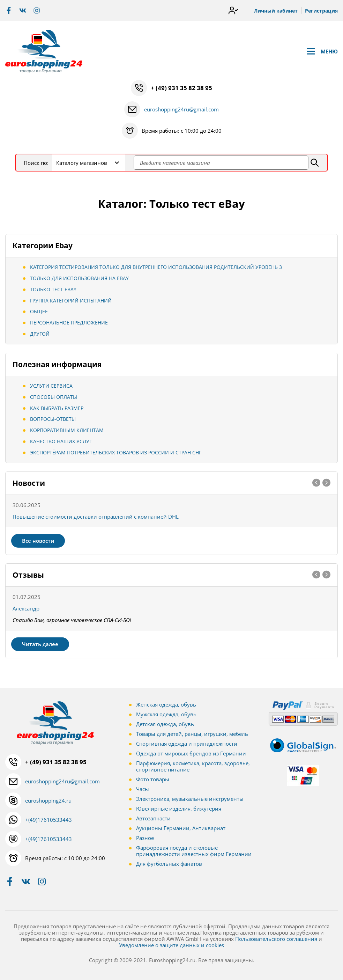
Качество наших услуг (61, 441)
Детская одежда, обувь (165, 724)
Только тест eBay (53, 289)
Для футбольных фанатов (169, 864)
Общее (39, 311)
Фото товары (153, 779)
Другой (40, 334)
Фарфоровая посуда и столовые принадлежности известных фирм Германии (194, 851)
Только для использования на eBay (79, 278)
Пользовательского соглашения (276, 939)
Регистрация (321, 11)
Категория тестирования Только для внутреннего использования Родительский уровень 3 (156, 267)
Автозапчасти (153, 818)
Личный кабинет (276, 11)
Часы (143, 789)
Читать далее (40, 644)
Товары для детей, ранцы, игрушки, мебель (192, 734)
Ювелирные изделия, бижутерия (179, 809)
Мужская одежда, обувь (166, 714)
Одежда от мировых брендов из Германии (191, 753)
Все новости (38, 541)
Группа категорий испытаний (71, 301)
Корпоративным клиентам (67, 430)
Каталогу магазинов (82, 163)
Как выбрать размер (57, 408)
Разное (145, 838)
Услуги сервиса (51, 386)
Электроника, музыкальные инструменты (190, 799)
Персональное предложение (69, 323)
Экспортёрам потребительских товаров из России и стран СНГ (116, 452)
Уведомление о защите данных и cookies (171, 945)
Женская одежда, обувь (166, 704)
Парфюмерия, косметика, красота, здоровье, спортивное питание (193, 766)
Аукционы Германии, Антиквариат (181, 828)
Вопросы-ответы (53, 419)
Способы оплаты (54, 397)
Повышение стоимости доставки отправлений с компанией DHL (96, 517)
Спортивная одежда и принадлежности (187, 744)
